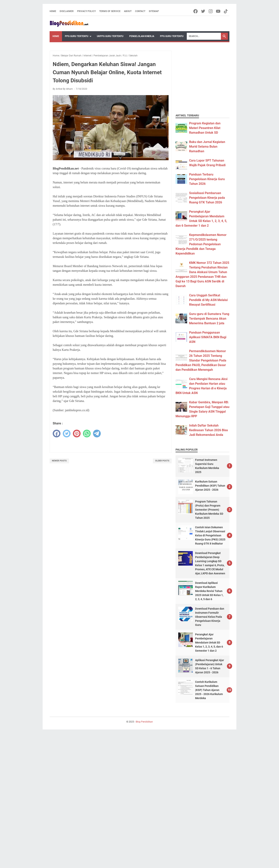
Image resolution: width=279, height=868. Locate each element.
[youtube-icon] (218, 11)
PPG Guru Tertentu (77, 36)
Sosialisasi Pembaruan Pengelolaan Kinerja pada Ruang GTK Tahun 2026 (207, 198)
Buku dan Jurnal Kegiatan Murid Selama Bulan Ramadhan (207, 147)
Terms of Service (110, 11)
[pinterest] (77, 434)
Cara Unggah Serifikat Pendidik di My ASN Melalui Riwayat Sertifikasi (208, 300)
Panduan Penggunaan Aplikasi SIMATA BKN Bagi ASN (208, 337)
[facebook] (57, 434)
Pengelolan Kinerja (142, 36)
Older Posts (162, 461)
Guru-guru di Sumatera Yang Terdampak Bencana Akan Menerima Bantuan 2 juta (209, 319)
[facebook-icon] (196, 11)
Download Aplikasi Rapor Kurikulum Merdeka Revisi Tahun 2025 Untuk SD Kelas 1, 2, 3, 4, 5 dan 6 (209, 591)
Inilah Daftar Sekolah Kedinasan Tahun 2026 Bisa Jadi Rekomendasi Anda (208, 430)
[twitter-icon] (203, 11)
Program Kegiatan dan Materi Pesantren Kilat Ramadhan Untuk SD (205, 128)
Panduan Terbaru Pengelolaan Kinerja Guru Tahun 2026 (207, 179)
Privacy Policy (86, 11)
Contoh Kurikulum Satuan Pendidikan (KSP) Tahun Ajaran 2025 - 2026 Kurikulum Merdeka (209, 690)
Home (53, 11)
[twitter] (67, 434)
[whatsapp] (87, 434)
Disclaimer (67, 11)
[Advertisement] (200, 70)
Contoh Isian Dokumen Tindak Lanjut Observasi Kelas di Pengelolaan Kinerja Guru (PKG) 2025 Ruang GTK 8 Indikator (210, 535)
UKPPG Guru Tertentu (110, 36)
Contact (140, 11)
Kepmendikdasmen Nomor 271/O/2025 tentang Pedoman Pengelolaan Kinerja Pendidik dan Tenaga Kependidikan (201, 244)
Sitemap (154, 11)
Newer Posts (59, 461)
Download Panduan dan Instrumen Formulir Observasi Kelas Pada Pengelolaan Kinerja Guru (210, 617)
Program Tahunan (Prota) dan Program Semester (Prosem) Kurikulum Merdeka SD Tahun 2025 (209, 510)
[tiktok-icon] (226, 11)
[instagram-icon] (211, 11)
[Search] (204, 36)
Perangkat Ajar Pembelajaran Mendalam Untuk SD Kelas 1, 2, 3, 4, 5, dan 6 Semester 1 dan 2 (209, 643)
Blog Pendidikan (144, 722)
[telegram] (97, 434)
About (128, 11)
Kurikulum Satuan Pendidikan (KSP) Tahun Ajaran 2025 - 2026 (210, 486)
